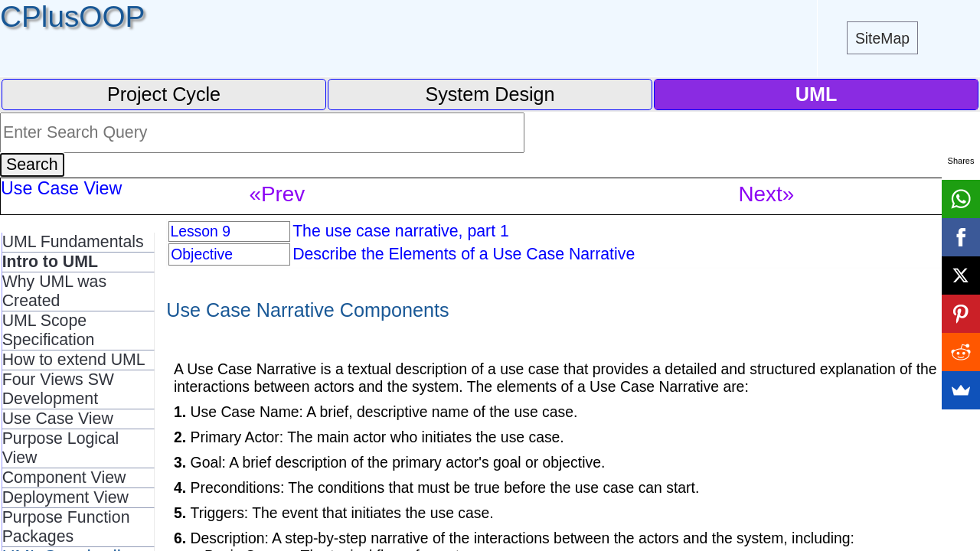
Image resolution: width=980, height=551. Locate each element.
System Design (490, 94)
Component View (64, 478)
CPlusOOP (72, 16)
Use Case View (58, 419)
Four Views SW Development (58, 389)
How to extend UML (74, 360)
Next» (767, 194)
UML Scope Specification (49, 330)
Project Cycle (164, 94)
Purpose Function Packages (66, 527)
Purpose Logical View (61, 448)
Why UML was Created (54, 291)
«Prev (278, 194)
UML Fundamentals (73, 242)
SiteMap (882, 38)
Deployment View (65, 497)
